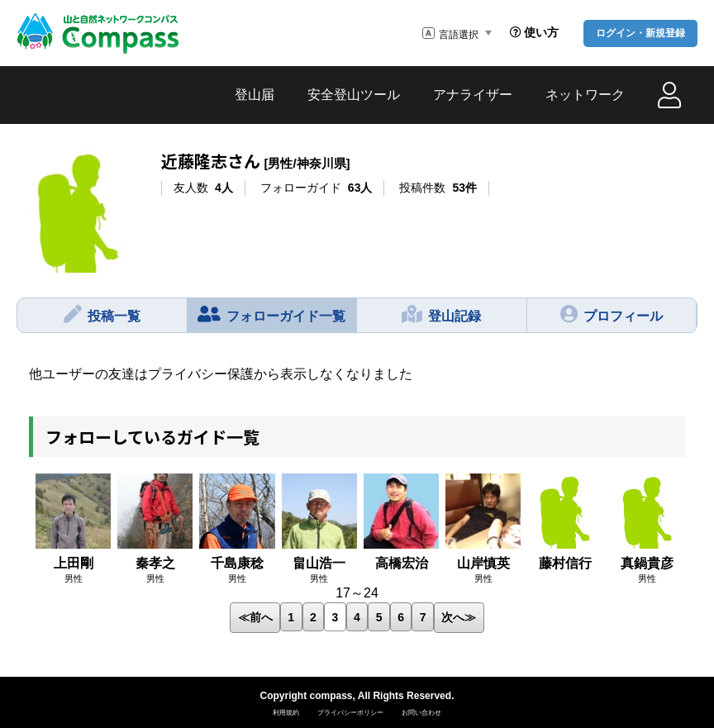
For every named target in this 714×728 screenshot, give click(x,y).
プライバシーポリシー (350, 713)
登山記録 (441, 314)
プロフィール (612, 314)
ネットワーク (585, 95)
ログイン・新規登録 (640, 33)
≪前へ (255, 617)
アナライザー (473, 95)
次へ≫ (459, 617)
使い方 (534, 32)
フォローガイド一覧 (271, 314)
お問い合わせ (421, 713)
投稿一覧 (102, 314)
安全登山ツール (354, 95)
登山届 (255, 95)
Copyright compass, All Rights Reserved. (357, 696)
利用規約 (286, 713)
